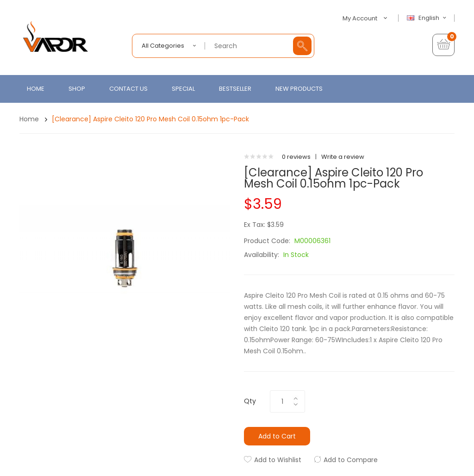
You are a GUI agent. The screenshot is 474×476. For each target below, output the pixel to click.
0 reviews (296, 157)
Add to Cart (277, 436)
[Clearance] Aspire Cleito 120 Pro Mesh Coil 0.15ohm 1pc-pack (150, 119)
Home (29, 119)
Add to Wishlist (278, 460)
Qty (250, 401)
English (428, 18)
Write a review (343, 157)
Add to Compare (351, 460)
